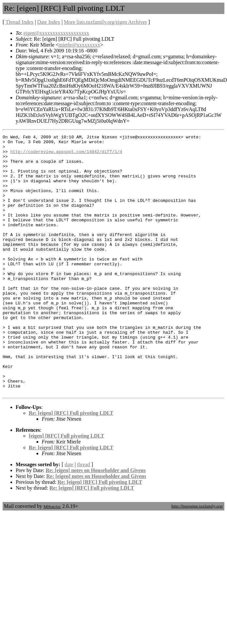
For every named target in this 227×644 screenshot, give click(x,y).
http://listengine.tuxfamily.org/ (197, 558)
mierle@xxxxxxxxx (80, 45)
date (69, 516)
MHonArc (52, 558)
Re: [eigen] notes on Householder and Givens (96, 522)
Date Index (49, 22)
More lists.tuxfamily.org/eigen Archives (106, 22)
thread (83, 516)
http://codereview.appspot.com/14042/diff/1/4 (66, 155)
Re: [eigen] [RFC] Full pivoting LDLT (71, 465)
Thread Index (20, 22)
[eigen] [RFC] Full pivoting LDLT (66, 488)
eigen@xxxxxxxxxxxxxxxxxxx (56, 33)
